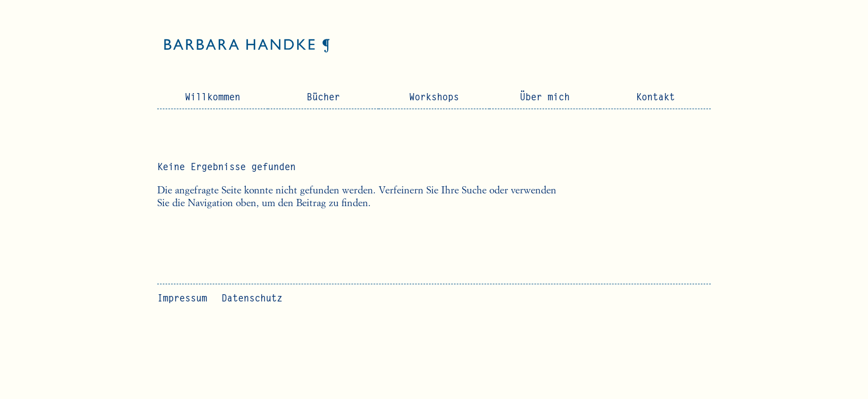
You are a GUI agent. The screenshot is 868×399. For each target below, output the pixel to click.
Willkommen (213, 98)
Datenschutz (252, 299)
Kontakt (655, 98)
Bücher (323, 98)
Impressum (182, 299)
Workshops (434, 98)
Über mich (545, 98)
